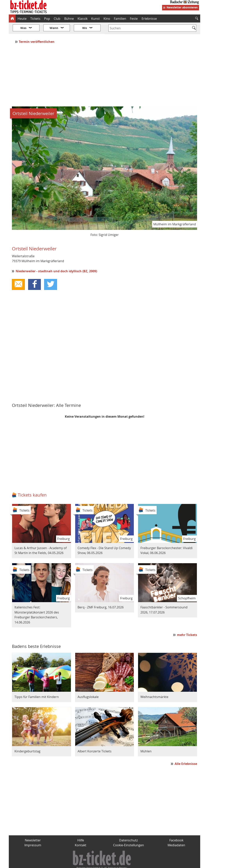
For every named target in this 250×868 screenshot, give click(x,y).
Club (57, 19)
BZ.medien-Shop (153, 864)
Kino (107, 19)
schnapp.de (86, 864)
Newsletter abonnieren (182, 7)
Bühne (69, 19)
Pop (47, 19)
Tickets (35, 19)
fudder (103, 864)
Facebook (176, 828)
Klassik (83, 19)
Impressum (33, 834)
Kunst (96, 19)
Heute (22, 19)
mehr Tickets (187, 623)
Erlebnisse (149, 19)
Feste (134, 19)
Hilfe (81, 828)
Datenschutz (128, 828)
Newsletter (33, 828)
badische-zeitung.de (59, 864)
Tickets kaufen (32, 483)
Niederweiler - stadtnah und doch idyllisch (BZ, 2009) (56, 259)
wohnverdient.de (124, 864)
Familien (120, 19)
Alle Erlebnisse (186, 752)
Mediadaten (176, 834)
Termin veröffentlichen (37, 30)
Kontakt (81, 834)
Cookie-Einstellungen (129, 834)
